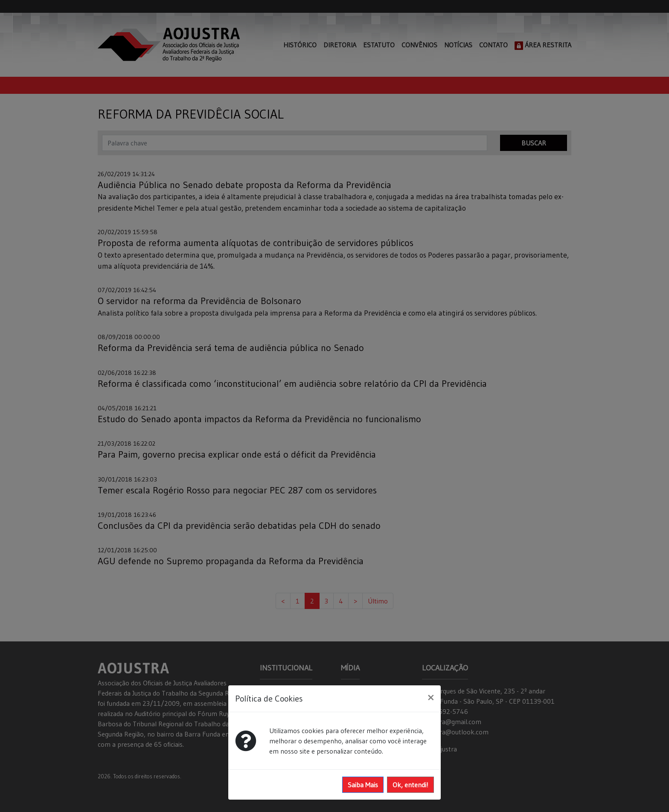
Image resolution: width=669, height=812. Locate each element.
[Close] (431, 697)
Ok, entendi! (410, 785)
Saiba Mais (363, 785)
